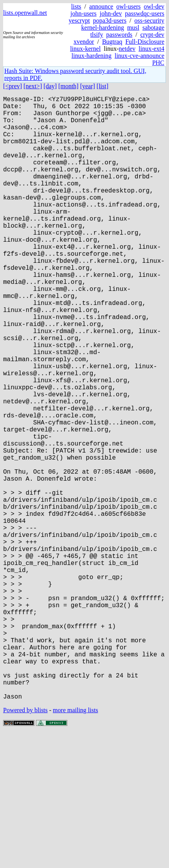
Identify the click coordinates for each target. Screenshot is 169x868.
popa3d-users (110, 20)
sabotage (153, 28)
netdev (127, 49)
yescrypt (79, 20)
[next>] (33, 86)
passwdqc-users (145, 13)
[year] (88, 86)
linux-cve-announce (139, 56)
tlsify (97, 35)
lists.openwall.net (25, 13)
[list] (102, 86)
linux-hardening (92, 56)
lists (76, 6)
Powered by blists (25, 844)
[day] (50, 86)
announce (101, 6)
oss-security (149, 20)
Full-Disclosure (145, 42)
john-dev (111, 13)
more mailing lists (76, 844)
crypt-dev (152, 35)
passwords (120, 35)
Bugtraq (112, 42)
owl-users (128, 6)
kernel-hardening (103, 28)
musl (133, 28)
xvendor (84, 42)
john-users (84, 13)
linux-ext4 (151, 49)
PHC (158, 63)
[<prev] (13, 86)
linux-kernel (85, 49)
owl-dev (154, 6)
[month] (68, 86)
